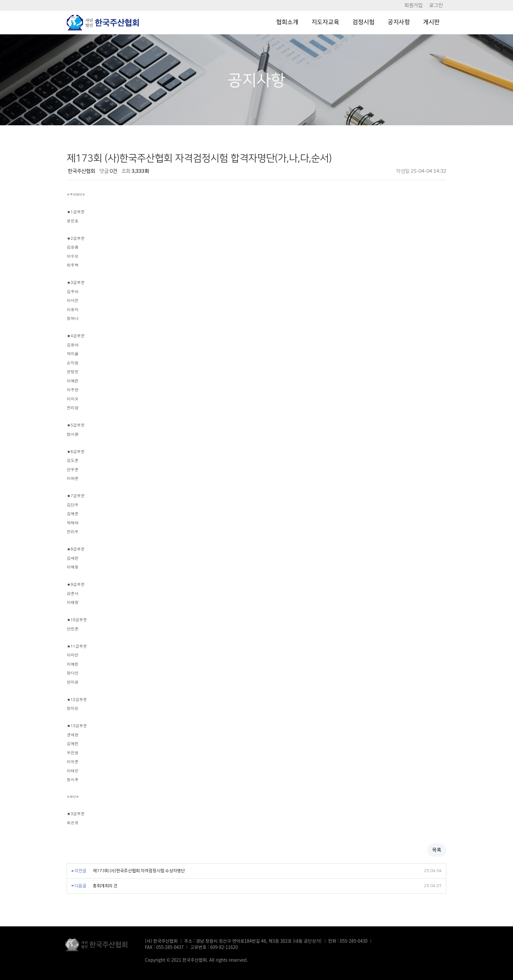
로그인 (436, 5)
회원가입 (414, 5)
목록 (437, 847)
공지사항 (399, 22)
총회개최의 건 (110, 884)
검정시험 (363, 22)
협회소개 (287, 22)
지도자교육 (325, 22)
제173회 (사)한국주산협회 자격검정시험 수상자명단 (149, 868)
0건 (113, 171)
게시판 (431, 22)
